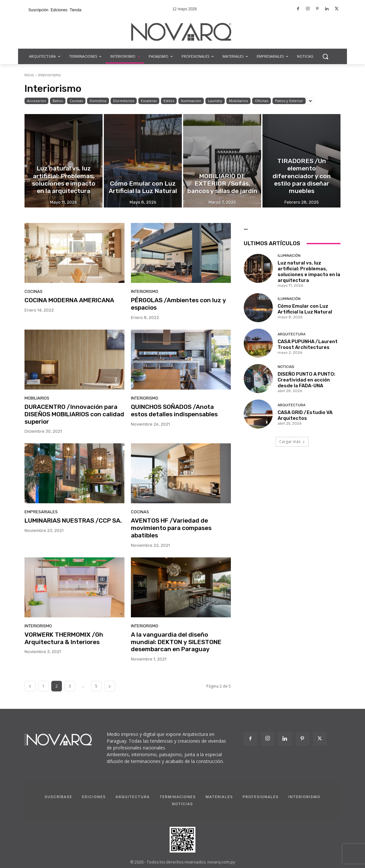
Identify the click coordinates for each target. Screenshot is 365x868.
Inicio (29, 75)
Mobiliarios (238, 101)
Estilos (169, 101)
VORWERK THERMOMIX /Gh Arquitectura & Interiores (64, 638)
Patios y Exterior (289, 101)
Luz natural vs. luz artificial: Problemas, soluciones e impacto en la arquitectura (309, 272)
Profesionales (261, 797)
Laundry (215, 101)
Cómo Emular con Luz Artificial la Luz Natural (305, 309)
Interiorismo (145, 291)
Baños (58, 101)
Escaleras (149, 101)
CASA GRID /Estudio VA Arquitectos (305, 415)
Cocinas (76, 101)
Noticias (286, 367)
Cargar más (292, 442)
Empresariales (41, 512)
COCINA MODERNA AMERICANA (69, 300)
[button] (325, 56)
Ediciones (94, 797)
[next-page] (110, 686)
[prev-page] (30, 686)
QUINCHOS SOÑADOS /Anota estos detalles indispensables (174, 410)
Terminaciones (178, 797)
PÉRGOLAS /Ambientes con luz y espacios (178, 304)
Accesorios (36, 101)
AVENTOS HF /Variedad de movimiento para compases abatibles (171, 528)
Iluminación (191, 101)
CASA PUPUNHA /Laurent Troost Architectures (308, 344)
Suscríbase (58, 797)
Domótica (98, 101)
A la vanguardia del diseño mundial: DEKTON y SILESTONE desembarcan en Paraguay (176, 642)
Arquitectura (291, 334)
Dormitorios (124, 101)
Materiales (219, 797)
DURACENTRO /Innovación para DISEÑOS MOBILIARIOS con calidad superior (74, 414)
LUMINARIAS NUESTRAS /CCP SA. (73, 521)
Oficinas (261, 101)
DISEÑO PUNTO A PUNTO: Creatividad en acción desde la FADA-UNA (306, 380)
